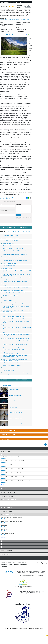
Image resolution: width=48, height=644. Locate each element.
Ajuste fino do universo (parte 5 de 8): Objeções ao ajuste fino (15, 338)
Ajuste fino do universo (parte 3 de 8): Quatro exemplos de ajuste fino (16, 328)
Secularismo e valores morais (8, 314)
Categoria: (3, 18)
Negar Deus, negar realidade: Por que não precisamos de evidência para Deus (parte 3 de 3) (14, 360)
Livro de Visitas (4, 564)
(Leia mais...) (3, 458)
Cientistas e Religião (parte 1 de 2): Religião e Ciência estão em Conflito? (15, 258)
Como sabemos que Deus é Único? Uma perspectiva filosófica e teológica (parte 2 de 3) (16, 304)
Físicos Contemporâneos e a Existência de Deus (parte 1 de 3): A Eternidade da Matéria (16, 271)
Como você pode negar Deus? (15, 424)
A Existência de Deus (25, 20)
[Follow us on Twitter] (42, 563)
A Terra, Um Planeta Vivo (7, 243)
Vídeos (10, 384)
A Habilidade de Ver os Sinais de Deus (10, 241)
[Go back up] (46, 444)
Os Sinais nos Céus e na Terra (8, 263)
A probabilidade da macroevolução (9, 236)
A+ (30, 6)
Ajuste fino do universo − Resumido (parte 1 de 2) (12, 350)
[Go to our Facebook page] (38, 563)
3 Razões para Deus (6, 300)
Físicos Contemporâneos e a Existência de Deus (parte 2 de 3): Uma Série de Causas (15, 275)
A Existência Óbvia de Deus (8, 266)
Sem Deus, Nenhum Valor (7, 371)
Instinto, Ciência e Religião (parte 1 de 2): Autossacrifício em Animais (15, 251)
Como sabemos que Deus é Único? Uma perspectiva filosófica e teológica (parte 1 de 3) (16, 307)
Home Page (3, 562)
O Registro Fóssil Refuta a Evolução (10, 295)
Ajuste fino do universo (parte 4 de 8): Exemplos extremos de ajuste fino (15, 332)
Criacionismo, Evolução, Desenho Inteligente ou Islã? (13, 293)
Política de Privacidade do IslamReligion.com (18, 564)
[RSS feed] (46, 563)
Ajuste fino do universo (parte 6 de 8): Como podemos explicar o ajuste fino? (16, 335)
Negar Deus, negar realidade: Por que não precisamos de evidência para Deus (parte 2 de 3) (14, 353)
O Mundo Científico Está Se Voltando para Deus (12, 248)
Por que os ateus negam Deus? (15, 412)
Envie (18, 215)
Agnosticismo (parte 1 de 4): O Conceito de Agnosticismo (14, 282)
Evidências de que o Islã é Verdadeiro (22, 384)
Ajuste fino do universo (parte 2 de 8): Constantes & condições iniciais (15, 322)
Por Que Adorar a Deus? (14, 389)
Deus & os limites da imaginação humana (11, 365)
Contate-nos (4, 566)
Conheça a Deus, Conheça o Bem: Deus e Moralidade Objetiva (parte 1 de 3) (15, 374)
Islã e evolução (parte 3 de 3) (15, 395)
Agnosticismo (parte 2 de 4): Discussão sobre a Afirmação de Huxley (15, 285)
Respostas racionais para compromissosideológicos (13, 298)
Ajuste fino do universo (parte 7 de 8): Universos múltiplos (14, 344)
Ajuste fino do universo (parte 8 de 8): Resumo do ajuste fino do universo (15, 341)
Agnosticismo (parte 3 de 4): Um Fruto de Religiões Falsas (14, 288)
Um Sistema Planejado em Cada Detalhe (11, 238)
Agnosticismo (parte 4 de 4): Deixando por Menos (12, 290)
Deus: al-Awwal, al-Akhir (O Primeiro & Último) (12, 368)
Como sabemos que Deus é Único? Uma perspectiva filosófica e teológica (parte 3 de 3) (16, 311)
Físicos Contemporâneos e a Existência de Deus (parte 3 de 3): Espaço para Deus (15, 278)
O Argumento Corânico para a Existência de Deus (15, 407)
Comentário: (19, 204)
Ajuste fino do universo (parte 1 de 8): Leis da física (13, 325)
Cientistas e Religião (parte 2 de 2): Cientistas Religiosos (14, 261)
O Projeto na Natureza (7, 268)
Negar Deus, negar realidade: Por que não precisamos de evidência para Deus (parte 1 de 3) (14, 356)
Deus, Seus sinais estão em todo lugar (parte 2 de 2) (13, 319)
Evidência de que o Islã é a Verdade (12, 20)
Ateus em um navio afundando (15, 418)
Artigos (1, 20)
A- (26, 6)
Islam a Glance (21, 562)
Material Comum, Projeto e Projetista (10, 246)
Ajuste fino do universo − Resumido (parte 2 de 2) (12, 347)
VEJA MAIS (3, 485)
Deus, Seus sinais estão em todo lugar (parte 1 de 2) (13, 316)
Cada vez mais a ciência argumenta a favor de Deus (13, 363)
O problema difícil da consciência (16, 401)
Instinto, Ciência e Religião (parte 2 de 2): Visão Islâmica (14, 254)
